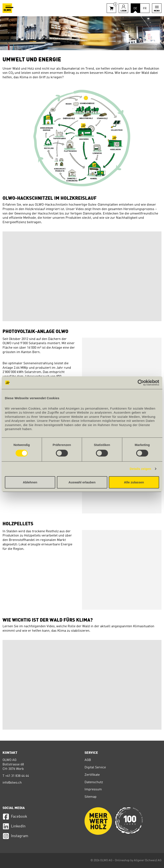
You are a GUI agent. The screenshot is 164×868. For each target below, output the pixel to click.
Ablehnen (30, 482)
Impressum (93, 790)
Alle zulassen (134, 482)
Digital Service (95, 768)
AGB (88, 760)
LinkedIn (14, 826)
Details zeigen (140, 469)
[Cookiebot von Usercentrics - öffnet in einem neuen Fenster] (141, 382)
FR (145, 8)
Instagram (15, 836)
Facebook (15, 817)
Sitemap (91, 797)
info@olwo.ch (12, 783)
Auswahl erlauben (82, 482)
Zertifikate (92, 775)
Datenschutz (94, 782)
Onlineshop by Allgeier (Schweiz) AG (138, 860)
